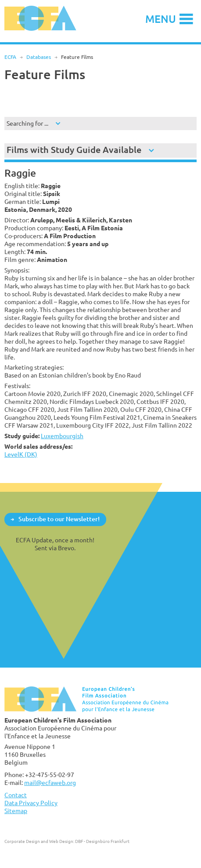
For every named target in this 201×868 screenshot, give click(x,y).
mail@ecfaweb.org (50, 783)
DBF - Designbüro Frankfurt (102, 841)
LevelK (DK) (21, 454)
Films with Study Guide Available (74, 150)
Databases (39, 57)
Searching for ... (27, 123)
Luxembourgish (62, 436)
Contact (16, 795)
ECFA (10, 57)
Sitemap (16, 811)
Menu (161, 19)
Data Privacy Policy (31, 803)
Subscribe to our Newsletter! (59, 519)
